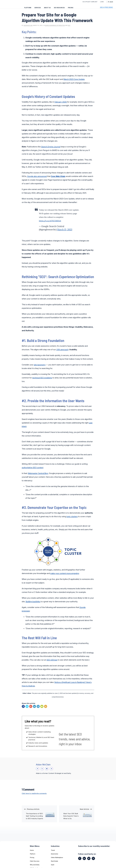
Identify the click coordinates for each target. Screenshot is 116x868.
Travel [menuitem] (53, 855)
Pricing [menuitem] (71, 8)
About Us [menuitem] (47, 8)
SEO (69, 28)
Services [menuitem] (38, 8)
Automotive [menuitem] (55, 859)
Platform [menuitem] (28, 8)
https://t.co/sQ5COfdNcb (50, 223)
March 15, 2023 (65, 232)
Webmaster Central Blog (38, 476)
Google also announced (37, 179)
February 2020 (61, 104)
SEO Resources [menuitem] (59, 8)
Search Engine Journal (51, 149)
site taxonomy (40, 367)
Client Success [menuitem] (35, 866)
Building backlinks (33, 604)
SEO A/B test (52, 662)
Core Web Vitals (58, 179)
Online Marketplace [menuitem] (57, 863)
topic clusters (72, 519)
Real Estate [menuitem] (54, 866)
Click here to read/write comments (34, 798)
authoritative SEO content (32, 470)
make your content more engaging (65, 576)
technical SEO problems (42, 380)
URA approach (62, 352)
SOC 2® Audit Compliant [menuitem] (88, 2)
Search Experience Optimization (55, 28)
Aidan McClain (28, 28)
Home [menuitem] (32, 855)
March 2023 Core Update (74, 82)
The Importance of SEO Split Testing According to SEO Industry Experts (34, 821)
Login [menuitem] (100, 2)
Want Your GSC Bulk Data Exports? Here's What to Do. (71, 821)
